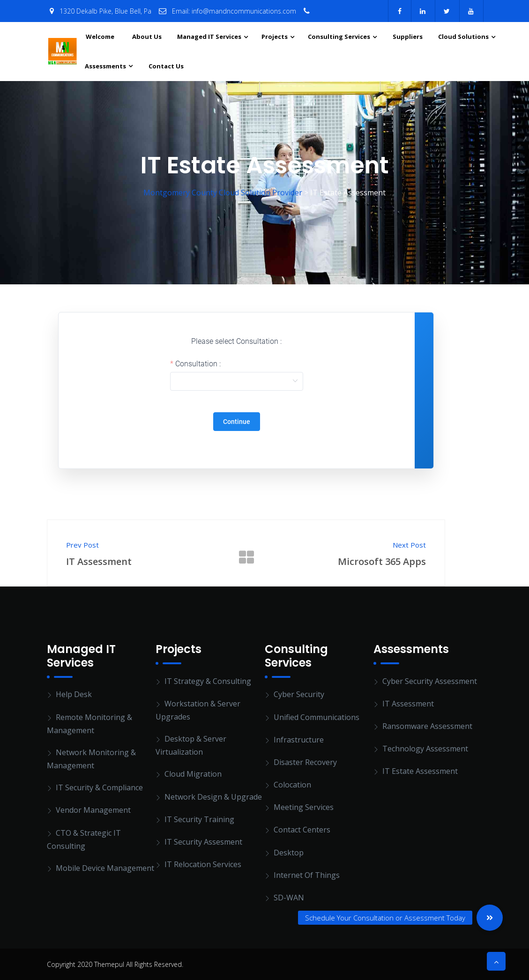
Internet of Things (307, 875)
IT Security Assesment (203, 842)
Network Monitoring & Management (91, 759)
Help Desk (74, 694)
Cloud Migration (193, 774)
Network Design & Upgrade (213, 797)
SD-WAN (289, 898)
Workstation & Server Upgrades (198, 710)
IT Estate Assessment (420, 771)
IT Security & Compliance (99, 787)
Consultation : (198, 364)
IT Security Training (199, 819)
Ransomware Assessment (427, 726)
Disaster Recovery (305, 762)
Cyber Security (299, 694)
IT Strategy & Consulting (208, 681)
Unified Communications (317, 717)
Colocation (292, 785)
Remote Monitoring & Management (89, 724)
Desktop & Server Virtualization (191, 745)
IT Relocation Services (203, 864)
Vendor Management (93, 810)
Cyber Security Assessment (430, 681)
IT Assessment (408, 704)
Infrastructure (299, 740)
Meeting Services (304, 807)
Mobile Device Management (105, 868)
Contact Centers (302, 830)
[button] (490, 918)
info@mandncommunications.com (244, 11)
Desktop (289, 853)
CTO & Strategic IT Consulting (84, 839)
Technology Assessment (425, 749)
